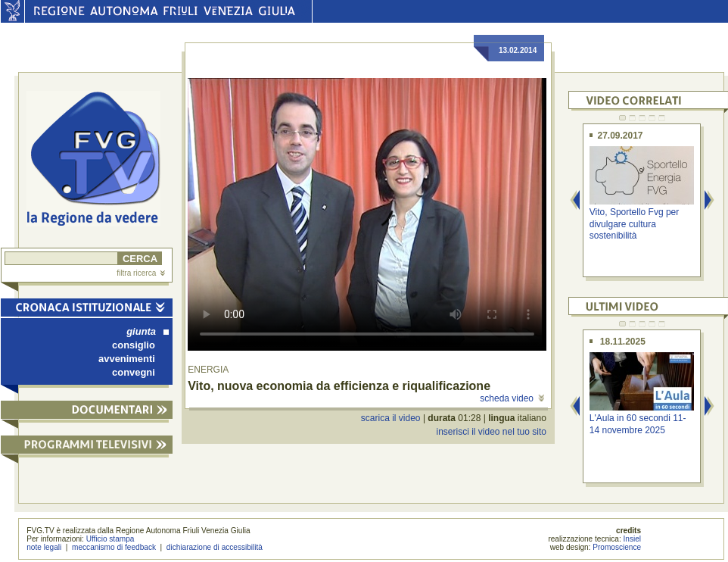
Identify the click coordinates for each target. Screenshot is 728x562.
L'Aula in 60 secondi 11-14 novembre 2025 (638, 424)
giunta (148, 331)
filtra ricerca (141, 273)
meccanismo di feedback (114, 547)
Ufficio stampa (110, 539)
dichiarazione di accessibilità (215, 547)
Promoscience (617, 547)
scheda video (512, 398)
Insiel (633, 539)
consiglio (134, 345)
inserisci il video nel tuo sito (491, 432)
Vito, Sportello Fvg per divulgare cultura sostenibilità (635, 224)
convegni (134, 372)
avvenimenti (127, 359)
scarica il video (391, 418)
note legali (44, 547)
